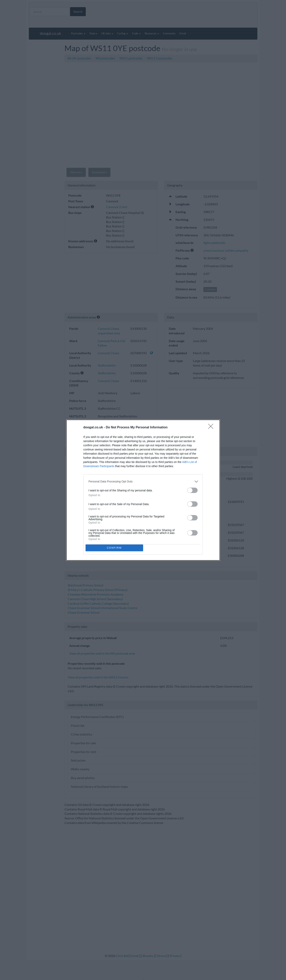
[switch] (192, 490)
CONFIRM (114, 548)
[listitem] (143, 482)
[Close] (212, 428)
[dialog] (143, 490)
